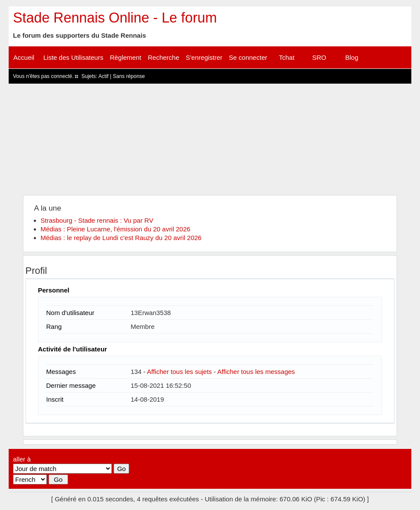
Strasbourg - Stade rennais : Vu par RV (97, 220)
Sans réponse (129, 76)
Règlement (125, 57)
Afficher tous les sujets (179, 372)
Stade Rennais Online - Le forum (115, 18)
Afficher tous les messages (256, 372)
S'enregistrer (204, 57)
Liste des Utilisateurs (73, 57)
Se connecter (248, 57)
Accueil (24, 57)
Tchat (287, 57)
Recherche (164, 57)
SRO (319, 57)
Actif (103, 76)
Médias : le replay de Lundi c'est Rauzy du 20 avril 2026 (121, 238)
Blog (352, 57)
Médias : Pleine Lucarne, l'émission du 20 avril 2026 (116, 229)
